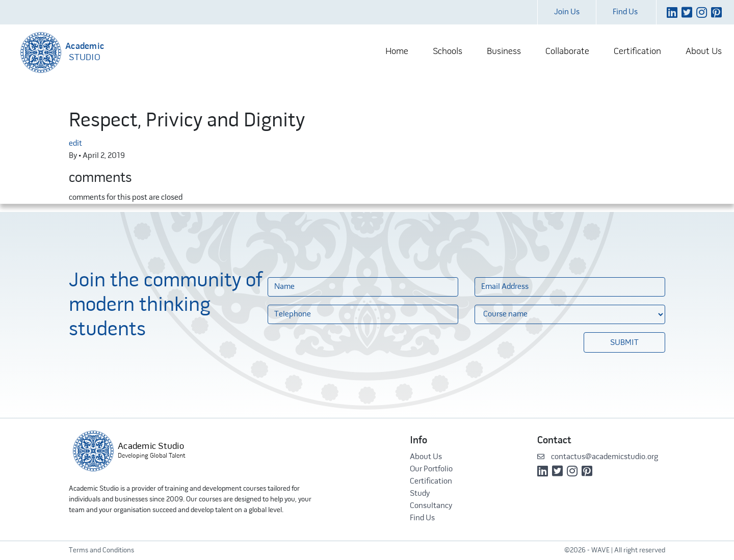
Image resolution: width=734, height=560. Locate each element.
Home (397, 52)
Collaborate (567, 52)
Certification (637, 52)
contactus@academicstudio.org (598, 457)
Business (504, 52)
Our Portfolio (431, 469)
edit (75, 144)
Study (420, 494)
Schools (448, 52)
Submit (624, 343)
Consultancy (431, 506)
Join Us (567, 12)
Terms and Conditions (101, 551)
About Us (704, 52)
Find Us (625, 12)
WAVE (600, 551)
